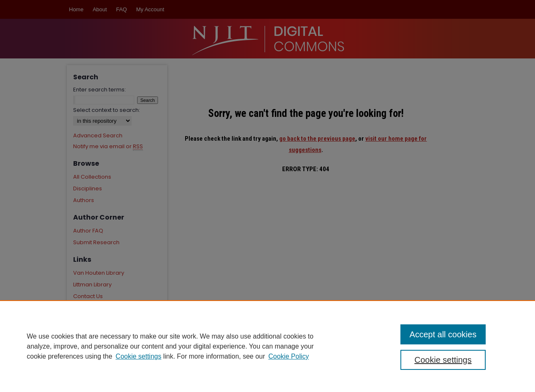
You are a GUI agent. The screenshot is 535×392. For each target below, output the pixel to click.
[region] (267, 346)
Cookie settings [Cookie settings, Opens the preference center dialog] (443, 360)
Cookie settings (139, 356)
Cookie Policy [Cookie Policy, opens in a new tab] (289, 356)
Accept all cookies (443, 334)
